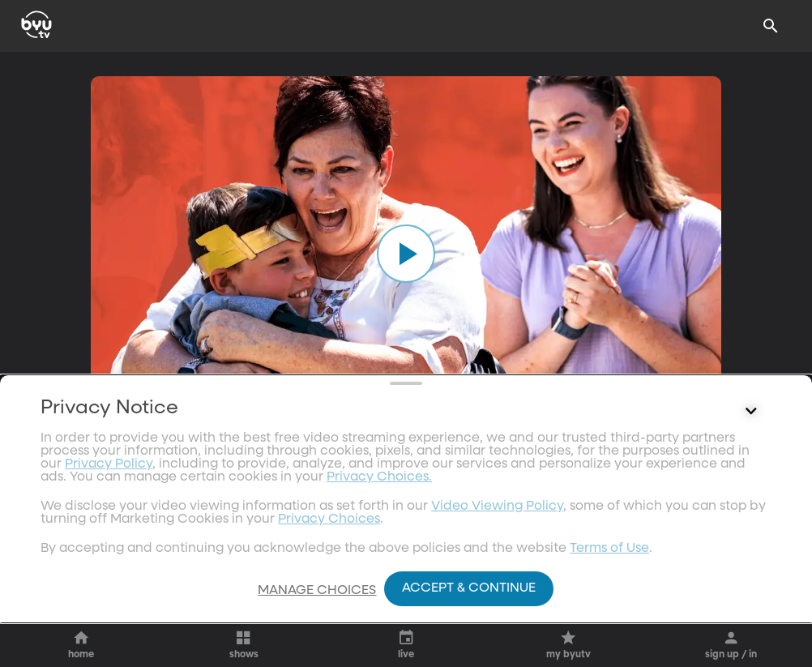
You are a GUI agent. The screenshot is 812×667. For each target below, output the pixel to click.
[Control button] (751, 542)
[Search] (771, 26)
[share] (530, 499)
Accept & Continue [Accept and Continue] (469, 588)
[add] (653, 499)
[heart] (440, 499)
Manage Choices (317, 591)
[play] (406, 254)
